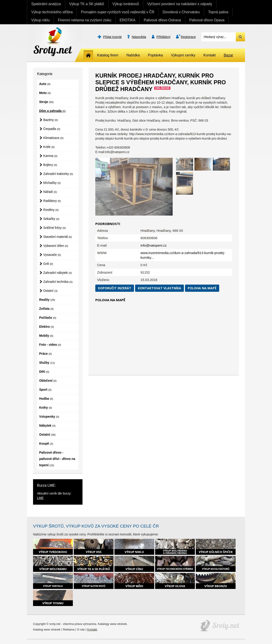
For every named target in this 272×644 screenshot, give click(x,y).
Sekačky (51, 219)
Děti (44, 372)
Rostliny (51, 210)
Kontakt (210, 55)
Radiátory (52, 201)
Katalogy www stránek (112, 624)
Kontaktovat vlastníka (159, 288)
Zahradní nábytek (58, 273)
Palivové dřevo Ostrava (162, 20)
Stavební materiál (58, 237)
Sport (45, 390)
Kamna (50, 156)
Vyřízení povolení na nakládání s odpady (180, 4)
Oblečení (48, 381)
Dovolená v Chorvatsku (181, 12)
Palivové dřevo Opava (207, 20)
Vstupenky (49, 417)
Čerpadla (52, 129)
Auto (45, 84)
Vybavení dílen (56, 246)
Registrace (188, 37)
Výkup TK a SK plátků (87, 4)
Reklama (69, 630)
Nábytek (47, 426)
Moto (45, 93)
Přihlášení (163, 37)
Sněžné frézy (55, 228)
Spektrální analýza (46, 4)
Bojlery (50, 165)
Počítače (48, 318)
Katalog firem (108, 55)
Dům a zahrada (52, 111)
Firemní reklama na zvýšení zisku (85, 20)
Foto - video (50, 345)
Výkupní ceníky (183, 55)
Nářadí (50, 192)
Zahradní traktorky (58, 174)
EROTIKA (127, 20)
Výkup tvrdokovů (126, 4)
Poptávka (155, 55)
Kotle (49, 147)
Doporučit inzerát (115, 288)
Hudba (46, 399)
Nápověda (139, 37)
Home (88, 55)
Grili (48, 264)
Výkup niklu (40, 20)
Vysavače (52, 255)
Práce (45, 354)
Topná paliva (218, 12)
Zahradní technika (58, 282)
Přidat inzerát (112, 37)
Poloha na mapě (202, 288)
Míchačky (52, 183)
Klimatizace (54, 138)
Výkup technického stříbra (52, 12)
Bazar (228, 55)
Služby (47, 363)
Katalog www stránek (47, 630)
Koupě (46, 443)
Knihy (46, 408)
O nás (81, 630)
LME (40, 498)
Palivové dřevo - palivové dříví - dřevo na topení (57, 459)
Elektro (47, 327)
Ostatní (50, 291)
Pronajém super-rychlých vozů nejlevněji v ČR (118, 12)
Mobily (46, 336)
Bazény (51, 120)
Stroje (46, 102)
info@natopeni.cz (154, 245)
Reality (47, 300)
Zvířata (46, 309)
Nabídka (133, 55)
